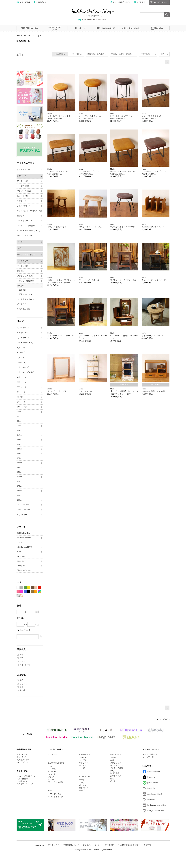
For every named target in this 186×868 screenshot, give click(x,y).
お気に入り (139, 2)
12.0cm (20, 458)
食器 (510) (21, 271)
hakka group (40, 845)
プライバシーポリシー (92, 845)
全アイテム (53, 754)
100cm (20, 430)
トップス (52, 769)
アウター (52, 766)
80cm (19, 421)
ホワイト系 (18, 588)
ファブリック (116, 763)
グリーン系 (25, 588)
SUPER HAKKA (29, 28)
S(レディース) (23, 328)
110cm (19, 435)
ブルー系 (25, 592)
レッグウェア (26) (24, 235)
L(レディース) (23, 338)
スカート (52, 774)
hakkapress (151, 777)
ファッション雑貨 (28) (26, 226)
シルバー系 (18, 595)
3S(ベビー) (21, 382)
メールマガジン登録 (23, 2)
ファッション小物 (56, 782)
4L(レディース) (23, 515)
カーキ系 (32, 592)
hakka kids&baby (131, 28)
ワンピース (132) (24, 191)
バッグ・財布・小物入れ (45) (29, 211)
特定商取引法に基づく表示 (129, 845)
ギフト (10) (22, 304)
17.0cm (20, 481)
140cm (20, 449)
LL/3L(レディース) (25, 510)
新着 (21, 687)
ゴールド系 (22, 595)
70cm (19, 416)
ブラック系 (29, 592)
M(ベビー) (21, 397)
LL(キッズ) (22, 362)
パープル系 (22, 592)
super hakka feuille (55, 28)
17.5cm (20, 486)
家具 (112, 771)
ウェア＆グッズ (117, 765)
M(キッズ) (21, 352)
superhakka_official (155, 794)
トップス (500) (23, 186)
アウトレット (25, 665)
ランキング (21, 757)
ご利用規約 (109, 845)
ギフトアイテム (55, 794)
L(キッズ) (21, 357)
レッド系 (39, 588)
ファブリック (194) (25, 276)
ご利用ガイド (40, 2)
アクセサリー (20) (24, 221)
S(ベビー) (21, 392)
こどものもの (116, 776)
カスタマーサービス (25, 784)
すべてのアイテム (24, 170)
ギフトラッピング (56, 797)
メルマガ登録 (22, 779)
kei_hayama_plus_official (157, 805)
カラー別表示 (76, 54)
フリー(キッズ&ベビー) (27, 372)
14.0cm (20, 467)
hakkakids (151, 788)
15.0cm (20, 472)
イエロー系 (29, 588)
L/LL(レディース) (24, 505)
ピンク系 (18, 592)
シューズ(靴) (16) (24, 206)
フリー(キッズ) (23, 367)
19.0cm (20, 495)
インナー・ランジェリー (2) (29, 231)
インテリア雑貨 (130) (26, 281)
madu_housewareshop (155, 811)
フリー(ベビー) (23, 407)
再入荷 (22, 690)
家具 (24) (21, 286)
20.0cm (20, 500)
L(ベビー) (21, 402)
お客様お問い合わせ (71, 845)
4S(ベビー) (21, 377)
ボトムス (83, 765)
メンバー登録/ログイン (120, 2)
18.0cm (20, 491)
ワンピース (53, 772)
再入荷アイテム (23, 760)
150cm (20, 453)
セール (22, 661)
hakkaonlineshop (153, 772)
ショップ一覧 (148, 757)
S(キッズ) (21, 348)
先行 (21, 655)
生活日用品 (115, 773)
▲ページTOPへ (163, 719)
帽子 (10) (21, 216)
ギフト (113, 781)
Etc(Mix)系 (39, 592)
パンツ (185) (22, 201)
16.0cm (20, 477)
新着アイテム (22, 754)
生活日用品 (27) (23, 309)
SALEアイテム (23, 762)
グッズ (82, 768)
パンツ (51, 777)
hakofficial (151, 799)
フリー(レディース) (25, 343)
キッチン (114, 758)
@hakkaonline (153, 783)
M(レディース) (23, 333)
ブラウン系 (32, 588)
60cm (19, 412)
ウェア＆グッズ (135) (26, 299)
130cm (20, 444)
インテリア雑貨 (117, 768)
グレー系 (22, 588)
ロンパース (84, 788)
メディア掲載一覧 (150, 754)
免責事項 (147, 845)
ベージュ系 (36, 588)
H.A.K (80, 28)
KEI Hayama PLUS (106, 28)
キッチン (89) (22, 266)
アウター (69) (22, 181)
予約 (21, 680)
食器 (112, 760)
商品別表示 (60, 54)
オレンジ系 (36, 592)
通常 (21, 658)
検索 (167, 15)
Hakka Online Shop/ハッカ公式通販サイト (93, 13)
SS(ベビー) (21, 387)
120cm (20, 440)
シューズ (52, 779)
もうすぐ (23, 684)
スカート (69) (22, 196)
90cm (19, 426)
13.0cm (20, 463)
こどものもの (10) (24, 294)
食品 (112, 779)
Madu (157, 28)
